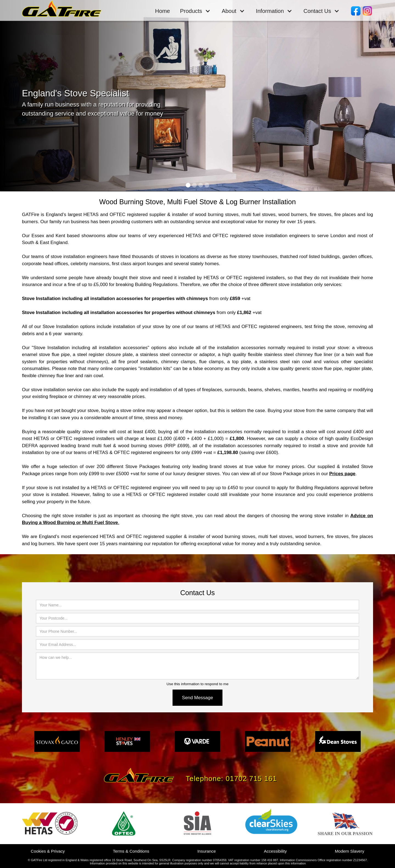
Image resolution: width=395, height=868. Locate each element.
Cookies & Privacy (48, 851)
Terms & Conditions (131, 851)
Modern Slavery (350, 851)
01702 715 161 (251, 779)
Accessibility (275, 851)
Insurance (207, 851)
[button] (195, 11)
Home (162, 11)
